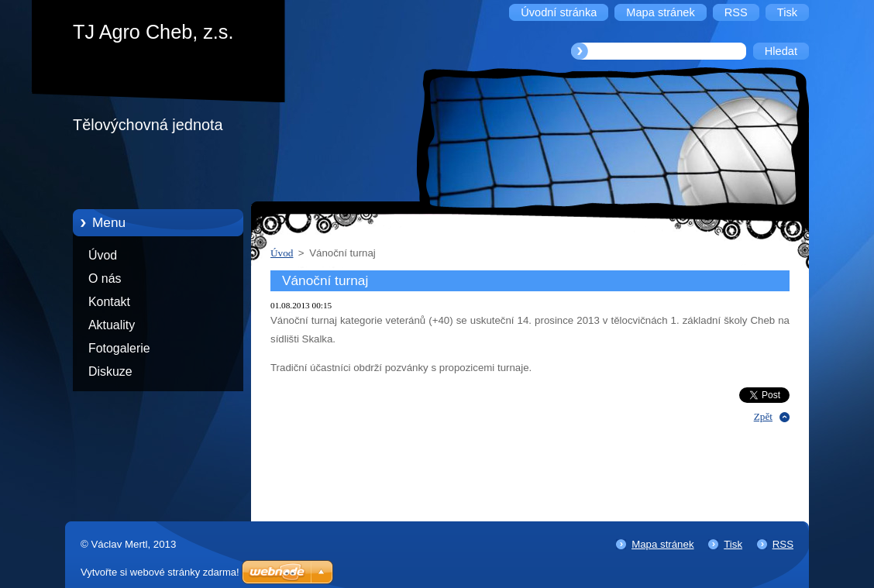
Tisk (733, 544)
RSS (783, 544)
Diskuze (110, 371)
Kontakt (109, 302)
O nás (105, 279)
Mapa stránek (662, 544)
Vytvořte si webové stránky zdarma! (160, 572)
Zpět (763, 416)
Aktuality (112, 325)
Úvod (103, 255)
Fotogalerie (119, 348)
